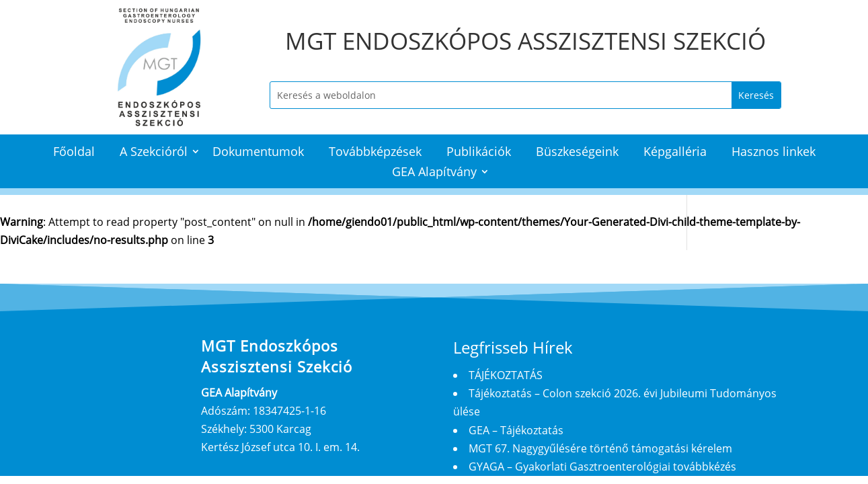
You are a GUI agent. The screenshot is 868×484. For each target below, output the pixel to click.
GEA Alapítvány (434, 173)
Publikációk (479, 153)
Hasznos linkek (774, 153)
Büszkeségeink (577, 153)
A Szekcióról (154, 153)
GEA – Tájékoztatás (516, 430)
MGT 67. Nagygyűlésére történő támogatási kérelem (600, 448)
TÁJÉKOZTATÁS (506, 375)
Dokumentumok (258, 153)
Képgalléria (675, 153)
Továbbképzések (375, 153)
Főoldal (74, 153)
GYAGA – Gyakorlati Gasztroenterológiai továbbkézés (602, 467)
